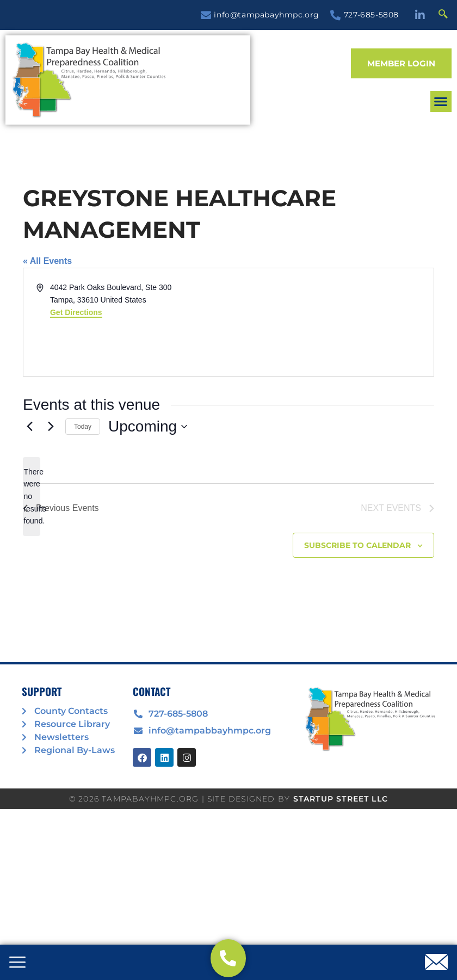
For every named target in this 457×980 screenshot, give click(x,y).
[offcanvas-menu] (17, 963)
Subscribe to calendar (357, 545)
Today (83, 427)
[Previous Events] (29, 427)
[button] (441, 101)
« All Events (47, 261)
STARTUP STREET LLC (341, 799)
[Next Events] (51, 427)
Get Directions (76, 312)
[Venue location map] (330, 322)
